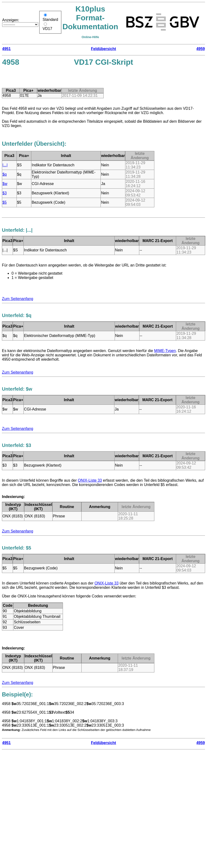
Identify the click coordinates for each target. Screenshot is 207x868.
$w (5, 184)
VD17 (47, 29)
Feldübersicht (103, 49)
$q (5, 174)
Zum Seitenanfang (18, 299)
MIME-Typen (165, 351)
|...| (5, 165)
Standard (50, 20)
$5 (5, 202)
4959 (201, 49)
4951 (6, 49)
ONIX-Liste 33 (90, 480)
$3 (5, 193)
